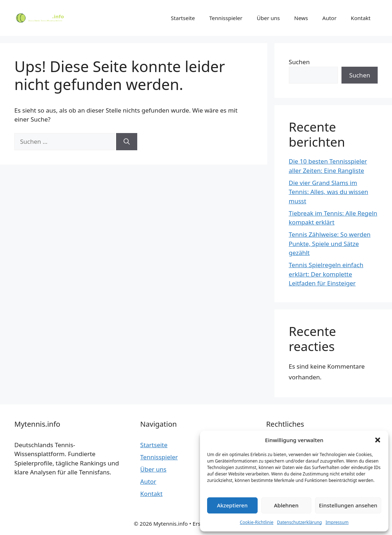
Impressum (337, 522)
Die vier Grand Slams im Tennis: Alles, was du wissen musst (329, 192)
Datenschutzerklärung (299, 522)
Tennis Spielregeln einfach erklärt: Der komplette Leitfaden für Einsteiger (326, 274)
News (301, 18)
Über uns (268, 18)
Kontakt (361, 18)
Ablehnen (286, 505)
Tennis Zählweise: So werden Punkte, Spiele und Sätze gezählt (330, 243)
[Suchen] (127, 142)
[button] (378, 440)
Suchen (299, 62)
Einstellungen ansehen (348, 505)
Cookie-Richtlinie (257, 522)
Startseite (183, 18)
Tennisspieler (226, 18)
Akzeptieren (232, 505)
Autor (330, 18)
